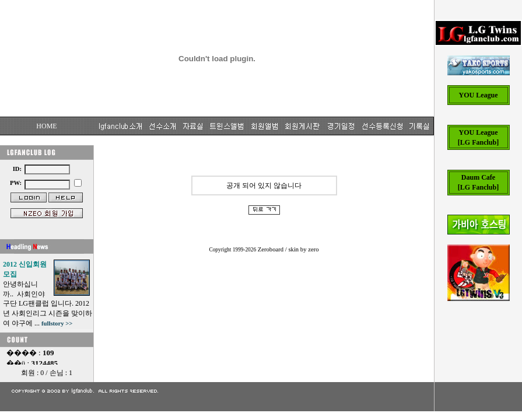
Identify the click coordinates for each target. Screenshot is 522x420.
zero (313, 249)
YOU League (479, 95)
